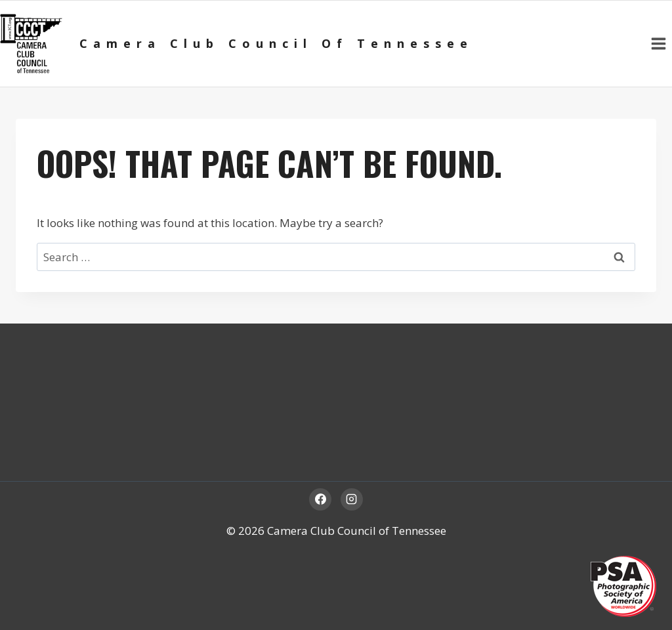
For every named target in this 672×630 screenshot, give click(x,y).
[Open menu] (658, 43)
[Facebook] (320, 499)
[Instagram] (352, 499)
